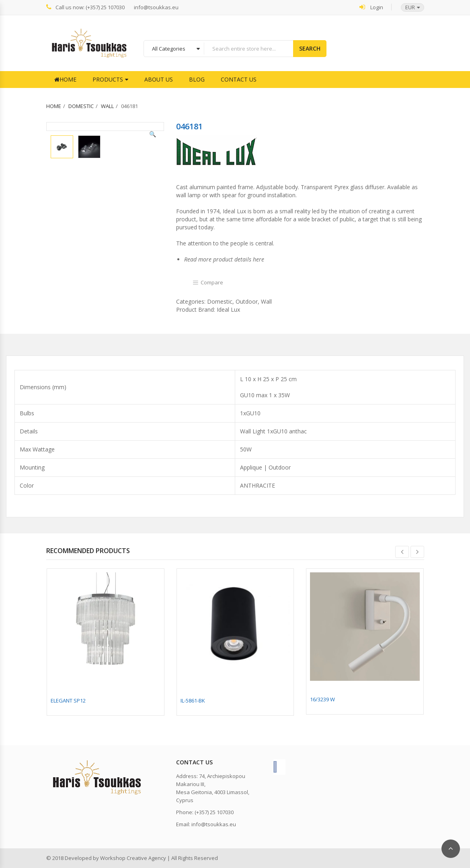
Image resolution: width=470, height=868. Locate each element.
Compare (212, 282)
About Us (159, 79)
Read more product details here (224, 259)
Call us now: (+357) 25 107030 (85, 7)
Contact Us (239, 79)
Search (310, 48)
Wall (107, 106)
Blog (197, 79)
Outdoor (247, 301)
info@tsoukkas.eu (156, 7)
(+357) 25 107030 (214, 812)
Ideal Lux (228, 309)
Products (108, 79)
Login (371, 7)
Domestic (81, 106)
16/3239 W (322, 699)
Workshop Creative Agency (133, 858)
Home (65, 79)
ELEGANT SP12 (68, 701)
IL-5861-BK (193, 701)
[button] (408, 7)
